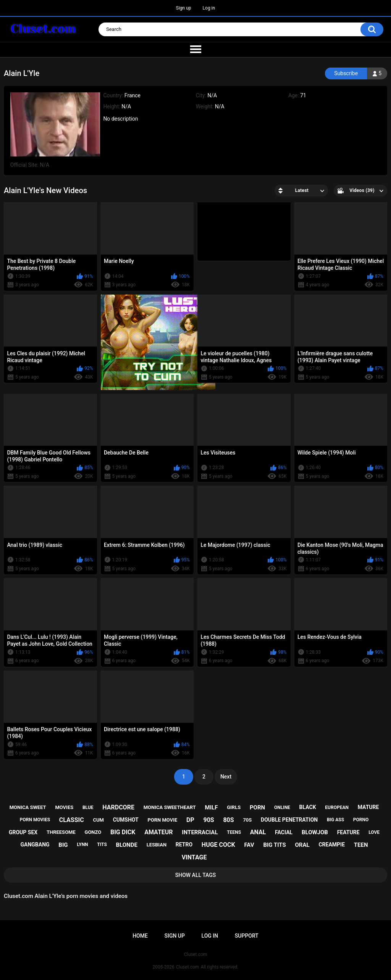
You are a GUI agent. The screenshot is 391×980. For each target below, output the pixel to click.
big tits (274, 845)
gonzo (93, 832)
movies (64, 807)
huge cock (218, 845)
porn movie (162, 820)
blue (88, 808)
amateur (158, 832)
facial (284, 832)
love (374, 832)
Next (226, 777)
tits (102, 845)
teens (234, 832)
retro (184, 845)
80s (228, 820)
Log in (209, 8)
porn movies (35, 820)
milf (212, 808)
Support (247, 936)
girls (234, 807)
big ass (335, 820)
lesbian (157, 845)
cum (98, 820)
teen (361, 845)
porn (257, 808)
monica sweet (28, 807)
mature (368, 807)
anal (258, 832)
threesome (61, 832)
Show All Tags (196, 875)
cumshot (126, 820)
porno (361, 820)
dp (190, 820)
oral (302, 845)
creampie (332, 845)
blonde (127, 845)
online (282, 808)
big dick (123, 832)
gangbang (35, 845)
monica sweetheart (170, 807)
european (337, 808)
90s (208, 820)
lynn (82, 845)
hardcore (118, 807)
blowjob (315, 832)
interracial (200, 832)
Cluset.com (188, 967)
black (308, 807)
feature (348, 832)
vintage (194, 857)
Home (140, 936)
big (63, 845)
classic (72, 820)
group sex (23, 832)
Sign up (184, 8)
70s (247, 820)
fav (249, 845)
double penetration (289, 820)
